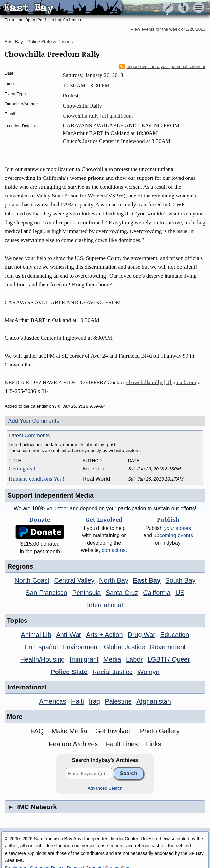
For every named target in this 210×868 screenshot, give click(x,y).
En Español (41, 647)
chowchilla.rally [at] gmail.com (98, 116)
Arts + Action (105, 635)
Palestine (118, 701)
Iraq (94, 701)
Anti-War (69, 635)
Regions (20, 566)
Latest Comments (29, 436)
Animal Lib (36, 635)
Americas (52, 701)
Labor (134, 659)
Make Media (70, 731)
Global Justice (125, 647)
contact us (114, 550)
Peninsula (86, 593)
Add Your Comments (34, 421)
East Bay (14, 42)
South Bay (180, 580)
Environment (81, 647)
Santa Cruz (122, 593)
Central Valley (74, 580)
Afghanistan (154, 701)
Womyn (148, 672)
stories (177, 528)
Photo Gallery (160, 731)
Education (175, 635)
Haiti (78, 701)
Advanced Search (105, 788)
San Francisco (46, 593)
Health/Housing (42, 659)
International (105, 605)
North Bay (114, 580)
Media (112, 659)
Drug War (141, 635)
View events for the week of (168, 29)
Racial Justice (112, 672)
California (157, 593)
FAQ (37, 731)
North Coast (32, 580)
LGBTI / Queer (169, 659)
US (180, 593)
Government (168, 647)
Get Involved (114, 731)
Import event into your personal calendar (163, 67)
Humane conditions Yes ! (37, 479)
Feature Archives (73, 744)
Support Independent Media (51, 495)
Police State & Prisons (50, 42)
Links (154, 744)
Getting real (22, 469)
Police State (69, 672)
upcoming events (173, 535)
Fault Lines (122, 744)
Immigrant (84, 659)
